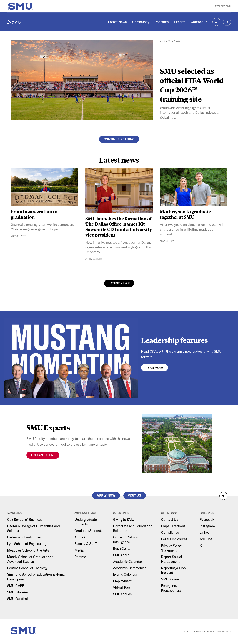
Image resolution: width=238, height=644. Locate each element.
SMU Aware (170, 579)
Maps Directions (173, 526)
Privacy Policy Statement (171, 548)
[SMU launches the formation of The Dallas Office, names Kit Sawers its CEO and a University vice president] (119, 191)
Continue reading (119, 139)
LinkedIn (206, 532)
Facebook (207, 519)
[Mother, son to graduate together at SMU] (194, 187)
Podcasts (162, 22)
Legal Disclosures (174, 539)
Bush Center (122, 548)
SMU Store (121, 555)
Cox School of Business (25, 519)
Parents (80, 557)
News (14, 22)
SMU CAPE (16, 586)
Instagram (207, 526)
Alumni (80, 537)
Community (141, 22)
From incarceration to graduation (34, 214)
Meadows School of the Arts (28, 550)
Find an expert (43, 455)
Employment (122, 581)
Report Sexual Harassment (171, 559)
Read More (155, 368)
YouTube (206, 539)
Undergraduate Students (86, 522)
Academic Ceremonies (130, 568)
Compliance (170, 532)
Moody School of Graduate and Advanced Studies (30, 559)
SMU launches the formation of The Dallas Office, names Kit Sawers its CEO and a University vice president (119, 227)
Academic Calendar (128, 561)
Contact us (199, 22)
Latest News (117, 22)
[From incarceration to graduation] (44, 187)
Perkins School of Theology (27, 568)
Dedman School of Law (24, 537)
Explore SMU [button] (223, 6)
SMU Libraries (18, 592)
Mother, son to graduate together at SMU (185, 214)
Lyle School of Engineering (27, 544)
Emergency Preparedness (171, 588)
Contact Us (170, 519)
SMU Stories (122, 594)
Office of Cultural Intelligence (126, 539)
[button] (223, 496)
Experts (180, 22)
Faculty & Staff (86, 544)
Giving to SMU (124, 519)
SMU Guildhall (18, 599)
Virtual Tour (122, 587)
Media (79, 550)
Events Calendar (125, 574)
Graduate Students (89, 531)
